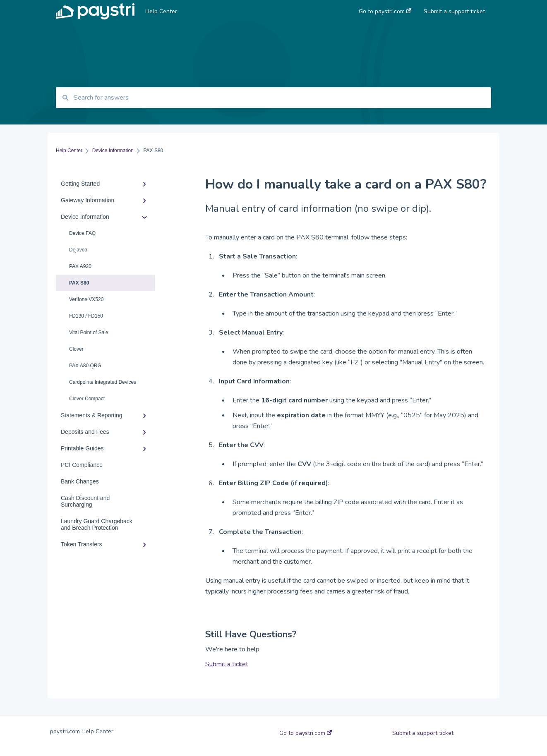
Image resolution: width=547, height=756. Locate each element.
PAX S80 (79, 283)
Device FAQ (82, 233)
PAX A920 (80, 266)
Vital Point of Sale (89, 333)
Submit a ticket (227, 664)
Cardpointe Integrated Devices (103, 382)
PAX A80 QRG (85, 366)
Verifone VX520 (86, 299)
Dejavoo (78, 250)
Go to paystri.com (306, 733)
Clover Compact (87, 399)
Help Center (161, 11)
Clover (76, 349)
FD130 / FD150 (86, 316)
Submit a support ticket (423, 733)
